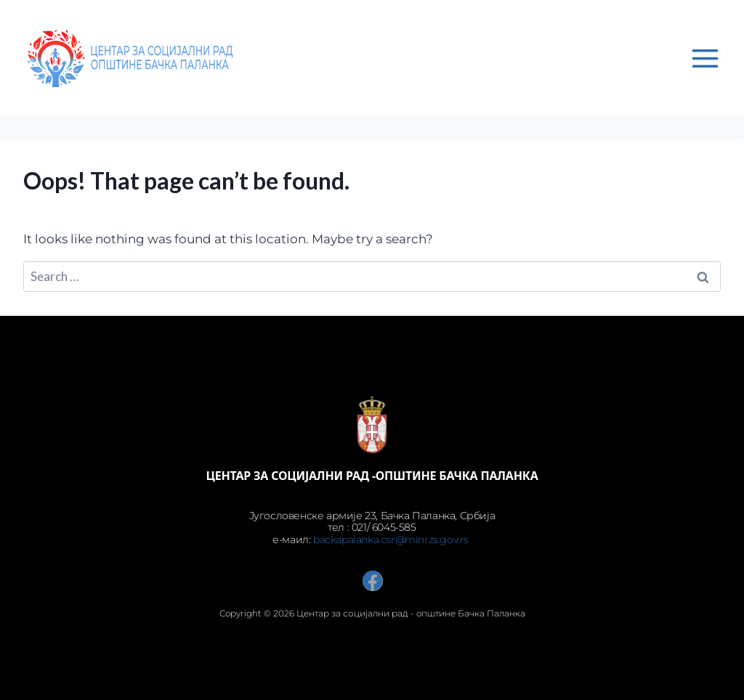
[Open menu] (705, 58)
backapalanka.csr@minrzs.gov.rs (392, 540)
